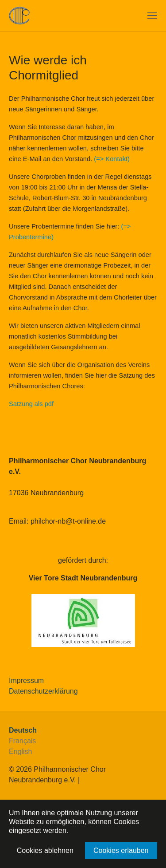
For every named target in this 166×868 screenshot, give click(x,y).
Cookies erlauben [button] (121, 850)
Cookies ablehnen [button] (45, 850)
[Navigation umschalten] (152, 16)
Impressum (26, 681)
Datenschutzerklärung (43, 691)
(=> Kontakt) (112, 159)
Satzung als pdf (31, 404)
